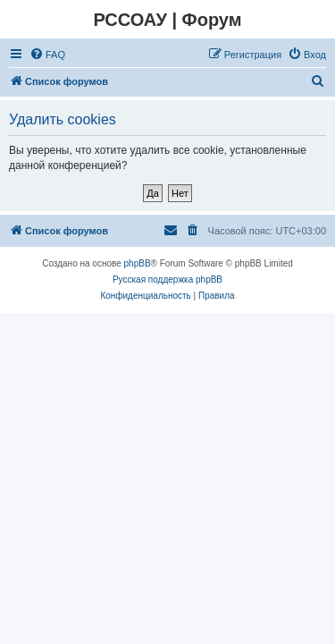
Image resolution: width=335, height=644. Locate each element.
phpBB (138, 263)
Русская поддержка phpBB (167, 280)
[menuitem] (47, 55)
